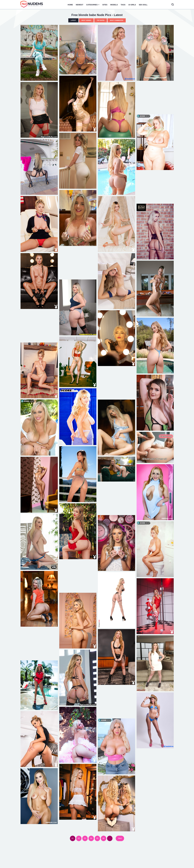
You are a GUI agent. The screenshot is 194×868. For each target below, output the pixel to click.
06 (104, 838)
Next (120, 838)
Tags (123, 5)
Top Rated (101, 20)
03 (85, 838)
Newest (80, 5)
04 (91, 838)
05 (97, 838)
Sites (105, 5)
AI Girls (132, 5)
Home (70, 5)
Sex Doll (143, 5)
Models (114, 5)
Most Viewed (86, 20)
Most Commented (117, 20)
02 (79, 838)
